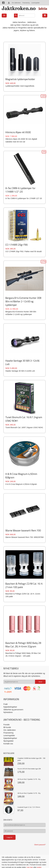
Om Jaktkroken (16, 3)
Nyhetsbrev (8, 712)
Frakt (5, 704)
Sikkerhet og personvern (13, 710)
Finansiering (26, 3)
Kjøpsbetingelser (10, 707)
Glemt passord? (40, 845)
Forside (6, 725)
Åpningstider (8, 741)
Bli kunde (7, 727)
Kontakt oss (8, 744)
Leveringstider (35, 3)
